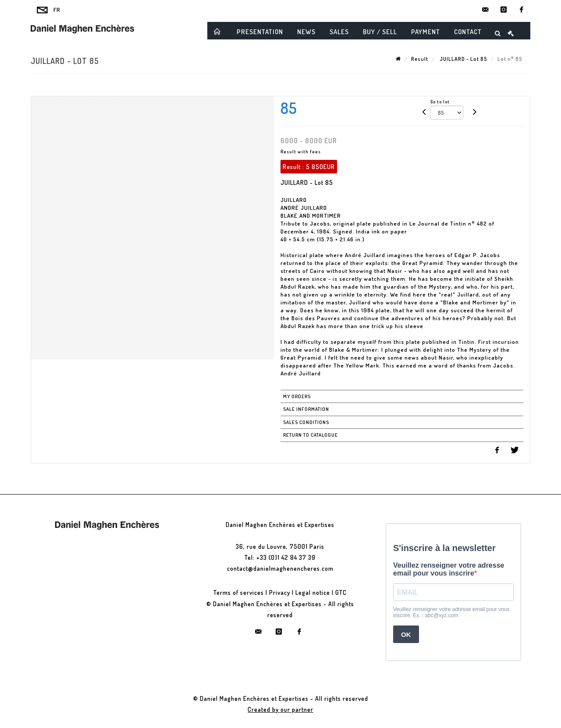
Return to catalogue (311, 435)
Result (420, 59)
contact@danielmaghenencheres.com (280, 568)
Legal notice (313, 592)
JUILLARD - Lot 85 (463, 59)
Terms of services (239, 592)
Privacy (280, 592)
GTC (341, 592)
